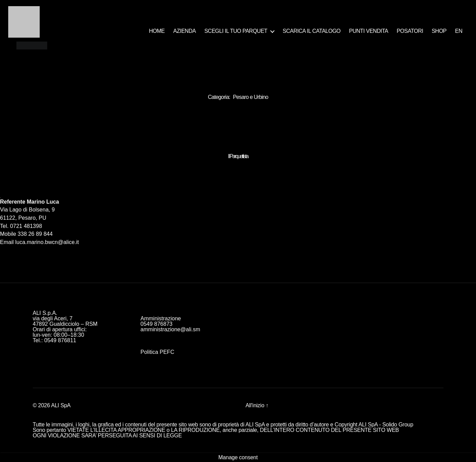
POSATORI (410, 31)
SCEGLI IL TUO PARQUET (236, 31)
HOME (157, 31)
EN (459, 31)
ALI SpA (61, 405)
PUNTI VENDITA (369, 31)
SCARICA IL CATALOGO (312, 31)
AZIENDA (184, 31)
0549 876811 (60, 340)
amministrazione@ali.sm (171, 329)
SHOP (439, 31)
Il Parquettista (238, 156)
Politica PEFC (158, 352)
